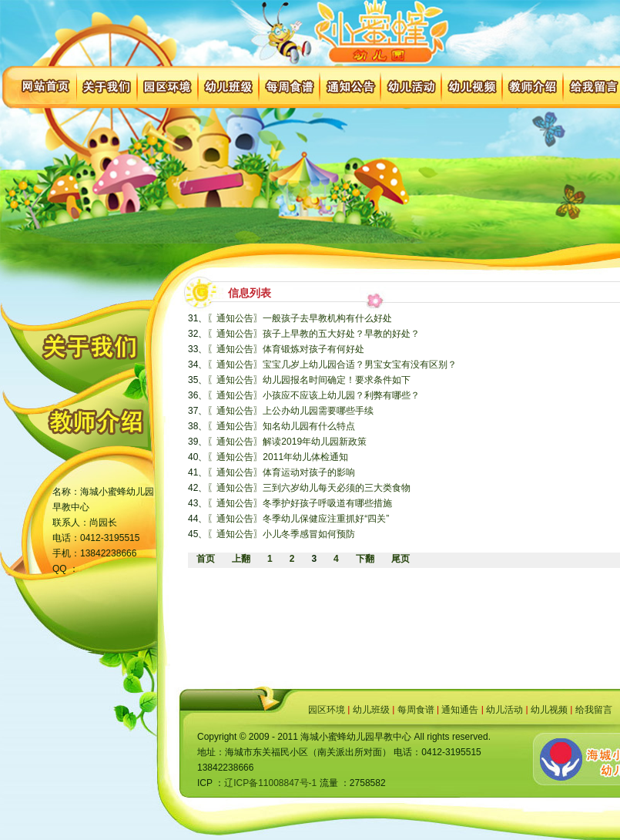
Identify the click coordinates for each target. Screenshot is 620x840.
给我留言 (594, 710)
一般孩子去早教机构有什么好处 (327, 318)
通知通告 (460, 710)
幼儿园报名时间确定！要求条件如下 (337, 380)
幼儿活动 (504, 710)
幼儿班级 (371, 710)
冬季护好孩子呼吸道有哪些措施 (327, 503)
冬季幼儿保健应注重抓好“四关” (326, 519)
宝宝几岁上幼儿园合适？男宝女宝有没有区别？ (360, 365)
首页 (206, 559)
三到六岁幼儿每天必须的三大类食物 (337, 488)
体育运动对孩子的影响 (309, 472)
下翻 (365, 559)
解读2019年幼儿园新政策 (315, 442)
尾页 (400, 559)
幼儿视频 (549, 710)
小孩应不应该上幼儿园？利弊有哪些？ (341, 395)
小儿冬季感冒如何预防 (309, 534)
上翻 (241, 559)
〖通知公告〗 (235, 318)
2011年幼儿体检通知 (305, 457)
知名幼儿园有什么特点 (309, 426)
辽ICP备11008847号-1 (270, 783)
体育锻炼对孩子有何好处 (313, 349)
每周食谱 (416, 710)
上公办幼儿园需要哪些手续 (318, 411)
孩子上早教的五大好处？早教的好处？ (341, 334)
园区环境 (327, 710)
